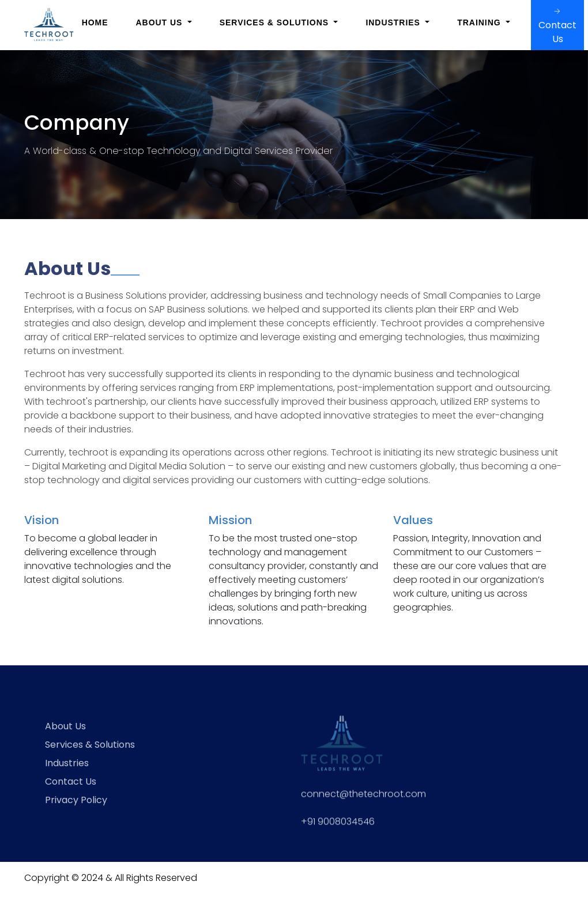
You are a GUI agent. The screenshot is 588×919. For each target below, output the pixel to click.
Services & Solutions (90, 757)
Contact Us (557, 25)
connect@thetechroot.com (363, 805)
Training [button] (480, 22)
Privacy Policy (76, 812)
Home (95, 22)
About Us (65, 738)
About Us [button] (161, 22)
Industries (67, 775)
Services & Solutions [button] (276, 22)
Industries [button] (394, 22)
